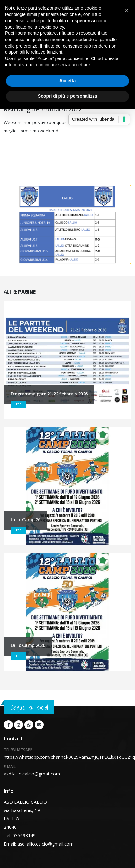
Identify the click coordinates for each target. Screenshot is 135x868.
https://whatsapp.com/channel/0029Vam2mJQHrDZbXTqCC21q (69, 757)
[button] (127, 10)
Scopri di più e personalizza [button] (67, 96)
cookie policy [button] (51, 27)
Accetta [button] (68, 81)
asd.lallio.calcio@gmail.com (32, 774)
